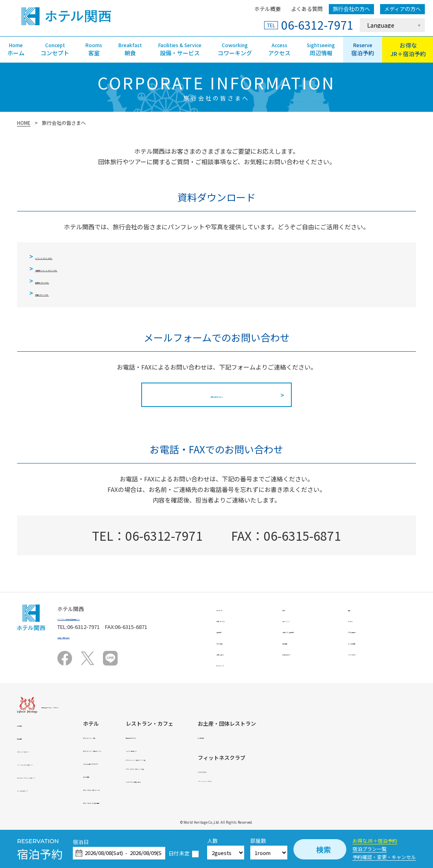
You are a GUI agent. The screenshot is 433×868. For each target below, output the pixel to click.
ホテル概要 (268, 9)
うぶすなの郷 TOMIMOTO (170, 762)
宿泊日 (81, 842)
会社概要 (28, 724)
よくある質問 (307, 9)
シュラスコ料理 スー (268, 749)
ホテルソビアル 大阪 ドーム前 (176, 789)
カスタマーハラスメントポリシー (57, 776)
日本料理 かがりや (265, 736)
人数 (212, 841)
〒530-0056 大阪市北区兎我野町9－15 (102, 618)
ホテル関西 (153, 776)
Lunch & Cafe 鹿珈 (275, 780)
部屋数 (258, 841)
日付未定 (179, 854)
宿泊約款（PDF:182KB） (69, 281)
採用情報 (28, 737)
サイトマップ (232, 664)
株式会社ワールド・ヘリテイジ (79, 706)
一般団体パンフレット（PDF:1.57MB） (89, 269)
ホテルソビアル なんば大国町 (175, 802)
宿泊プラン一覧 (370, 849)
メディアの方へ (402, 9)
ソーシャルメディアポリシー (51, 763)
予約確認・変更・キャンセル (384, 857)
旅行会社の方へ (351, 9)
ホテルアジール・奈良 (166, 736)
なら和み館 (359, 736)
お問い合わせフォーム (216, 395)
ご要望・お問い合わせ (84, 636)
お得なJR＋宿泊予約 (375, 841)
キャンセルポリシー (41, 789)
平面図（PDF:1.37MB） (67, 293)
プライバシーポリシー (44, 750)
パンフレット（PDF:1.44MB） (77, 256)
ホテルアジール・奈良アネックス (179, 749)
